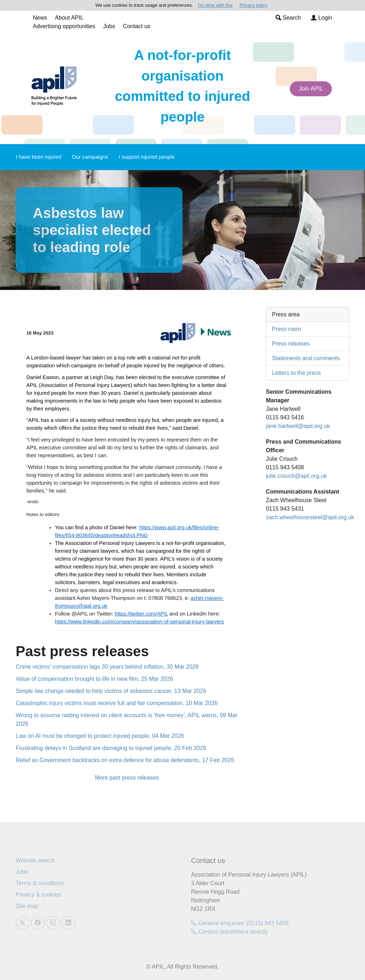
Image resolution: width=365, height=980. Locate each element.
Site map (27, 906)
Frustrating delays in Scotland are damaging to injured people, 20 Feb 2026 (111, 748)
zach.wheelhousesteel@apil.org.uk (310, 517)
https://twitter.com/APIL (141, 614)
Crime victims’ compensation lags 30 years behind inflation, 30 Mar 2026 (107, 667)
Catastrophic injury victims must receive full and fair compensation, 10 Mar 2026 (117, 703)
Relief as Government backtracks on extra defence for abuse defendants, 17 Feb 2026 (125, 760)
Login (322, 18)
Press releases (291, 344)
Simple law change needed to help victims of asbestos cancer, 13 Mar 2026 (111, 691)
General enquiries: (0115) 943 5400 (240, 923)
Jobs (109, 26)
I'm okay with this (215, 5)
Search (288, 18)
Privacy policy (253, 5)
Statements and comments (306, 358)
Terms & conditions (40, 883)
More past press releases (127, 778)
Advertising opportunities (64, 26)
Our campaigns (90, 157)
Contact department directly (230, 932)
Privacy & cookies (38, 895)
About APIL (69, 18)
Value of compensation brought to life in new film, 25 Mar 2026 (94, 679)
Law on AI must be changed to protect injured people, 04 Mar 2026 (100, 736)
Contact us (137, 26)
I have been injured (38, 157)
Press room (287, 329)
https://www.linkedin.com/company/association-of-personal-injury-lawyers (139, 622)
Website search (35, 860)
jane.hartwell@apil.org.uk (298, 426)
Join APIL (311, 89)
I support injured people (147, 157)
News (40, 18)
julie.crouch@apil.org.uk (296, 476)
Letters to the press (296, 373)
